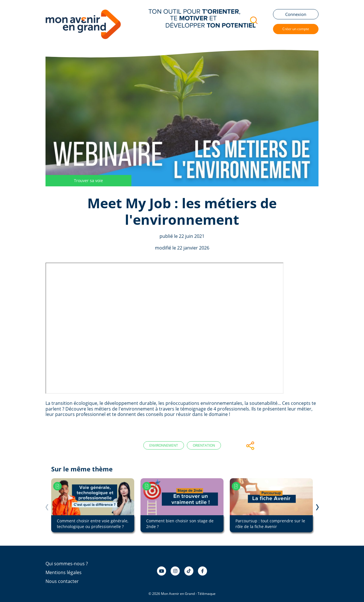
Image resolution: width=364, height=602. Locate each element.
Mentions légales (64, 572)
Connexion (296, 14)
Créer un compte (296, 29)
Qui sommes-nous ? (67, 564)
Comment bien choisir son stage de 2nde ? (180, 524)
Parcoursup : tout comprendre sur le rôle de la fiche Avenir (270, 524)
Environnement (164, 445)
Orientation (204, 445)
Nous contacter (62, 581)
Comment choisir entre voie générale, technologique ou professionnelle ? (93, 524)
